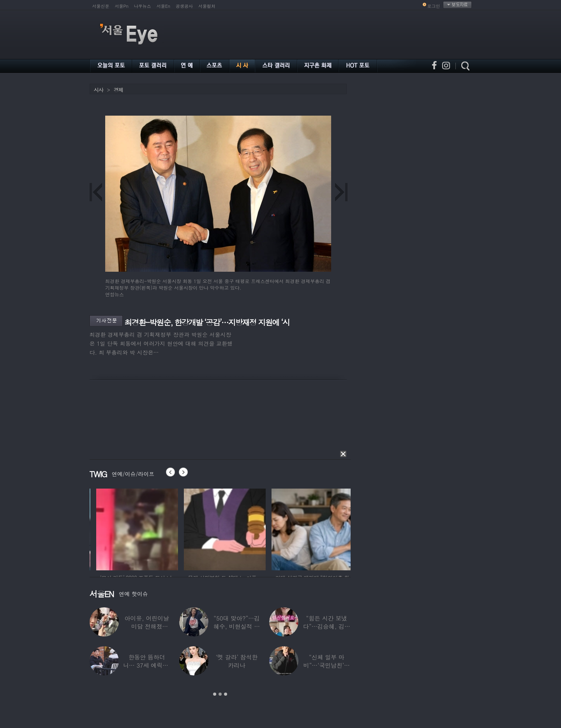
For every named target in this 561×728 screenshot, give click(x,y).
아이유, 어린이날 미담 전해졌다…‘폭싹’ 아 (146, 626)
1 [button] (215, 694)
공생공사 (184, 6)
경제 (118, 90)
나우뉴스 (143, 6)
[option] (126, 528)
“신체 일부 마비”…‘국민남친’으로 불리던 (326, 665)
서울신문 (101, 6)
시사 (99, 90)
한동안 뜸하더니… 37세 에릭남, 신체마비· (146, 665)
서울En (163, 6)
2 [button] (220, 694)
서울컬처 (207, 6)
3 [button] (226, 694)
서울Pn (122, 6)
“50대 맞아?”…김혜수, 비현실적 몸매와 (236, 626)
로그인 (434, 6)
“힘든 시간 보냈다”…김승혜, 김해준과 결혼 (326, 626)
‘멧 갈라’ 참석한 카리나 (236, 661)
